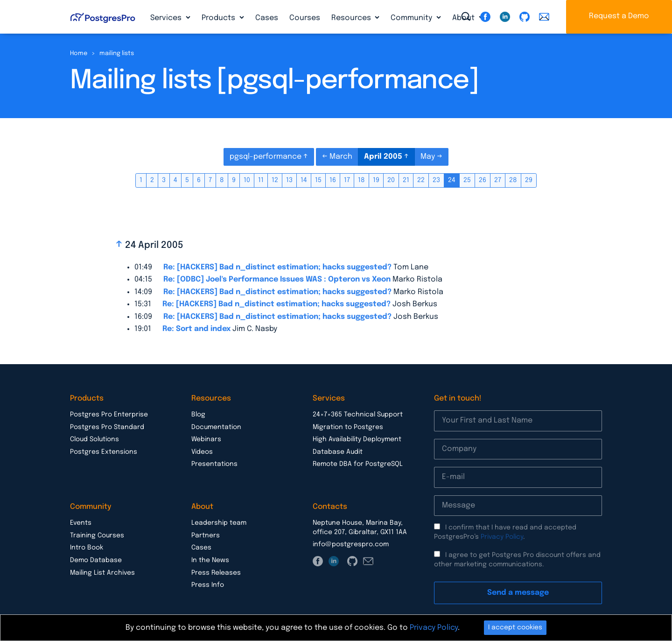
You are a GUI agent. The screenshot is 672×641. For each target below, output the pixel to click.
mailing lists (117, 53)
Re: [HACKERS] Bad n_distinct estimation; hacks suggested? (277, 267)
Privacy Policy (502, 537)
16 (333, 180)
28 (513, 180)
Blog (198, 415)
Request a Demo (619, 16)
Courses (305, 18)
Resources (352, 18)
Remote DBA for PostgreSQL (358, 464)
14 (304, 180)
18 (361, 180)
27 (498, 180)
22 (421, 180)
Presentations (214, 464)
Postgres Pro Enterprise (109, 415)
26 (483, 180)
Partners (206, 535)
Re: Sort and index (196, 329)
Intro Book (87, 548)
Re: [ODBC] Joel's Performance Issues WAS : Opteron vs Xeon (277, 279)
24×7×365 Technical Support (358, 415)
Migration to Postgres (348, 427)
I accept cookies (515, 627)
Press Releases (216, 573)
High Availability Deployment (357, 439)
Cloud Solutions (94, 439)
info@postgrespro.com (351, 544)
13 (289, 180)
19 (376, 180)
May (429, 157)
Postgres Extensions (104, 452)
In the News (210, 560)
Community (412, 18)
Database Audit (338, 452)
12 (275, 180)
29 (529, 180)
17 (347, 180)
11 (261, 180)
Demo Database (96, 560)
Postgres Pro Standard (107, 427)
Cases (267, 18)
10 (247, 180)
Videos (202, 452)
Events (81, 523)
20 (391, 180)
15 (318, 180)
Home (79, 53)
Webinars (206, 439)
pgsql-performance (266, 157)
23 (436, 180)
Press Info (208, 585)
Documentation (216, 427)
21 (406, 180)
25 (467, 180)
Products (219, 18)
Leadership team (219, 523)
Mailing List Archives (102, 573)
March (341, 157)
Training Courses (97, 535)
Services (167, 18)
